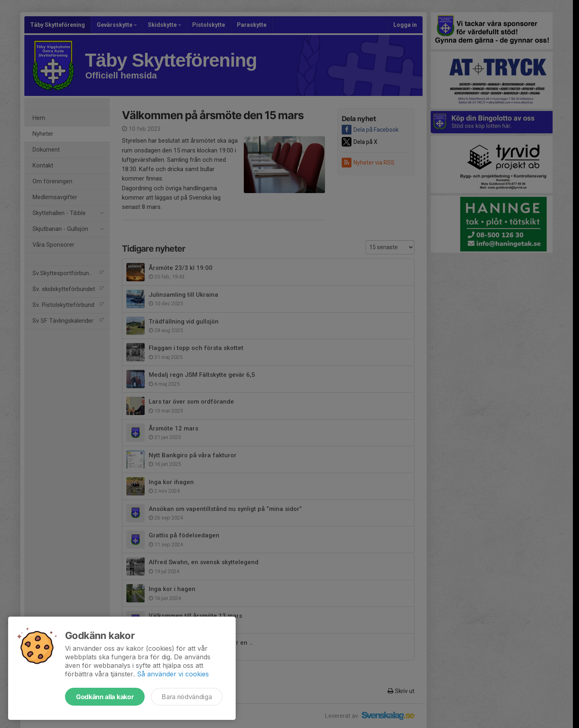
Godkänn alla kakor (105, 697)
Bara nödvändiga (187, 697)
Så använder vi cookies (173, 674)
